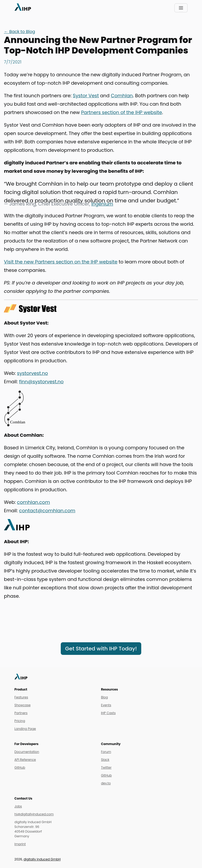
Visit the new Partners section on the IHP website (61, 262)
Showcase (22, 705)
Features (21, 697)
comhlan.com (34, 502)
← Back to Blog (19, 32)
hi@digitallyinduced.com (34, 814)
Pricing (20, 721)
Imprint (20, 844)
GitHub (20, 767)
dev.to (106, 783)
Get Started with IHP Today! (101, 649)
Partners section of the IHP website (122, 112)
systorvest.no (33, 373)
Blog (104, 697)
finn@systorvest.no (41, 382)
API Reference (25, 760)
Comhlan (122, 96)
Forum (106, 752)
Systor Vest (86, 96)
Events (106, 705)
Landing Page (25, 729)
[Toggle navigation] (181, 8)
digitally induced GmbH (42, 859)
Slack (105, 760)
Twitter (106, 767)
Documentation (27, 752)
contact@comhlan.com (47, 511)
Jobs (18, 806)
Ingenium (102, 204)
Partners (21, 713)
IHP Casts (108, 713)
